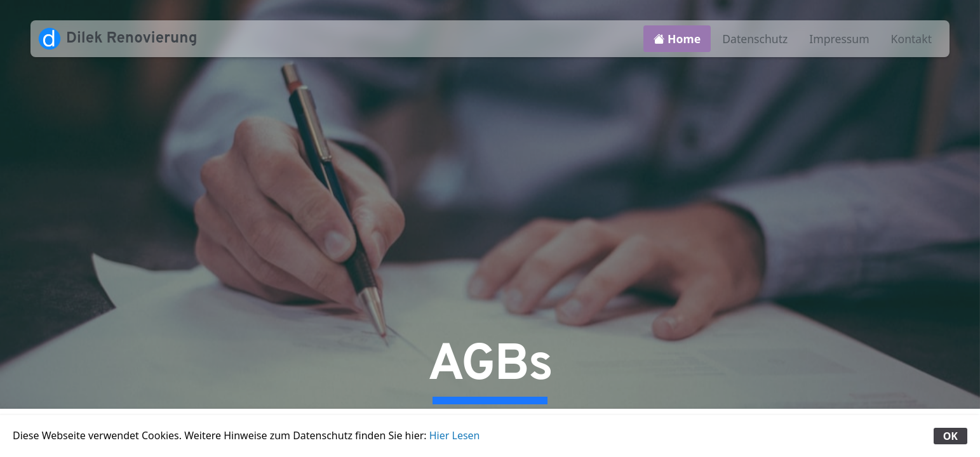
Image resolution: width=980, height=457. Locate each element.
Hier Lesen (455, 435)
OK (950, 436)
